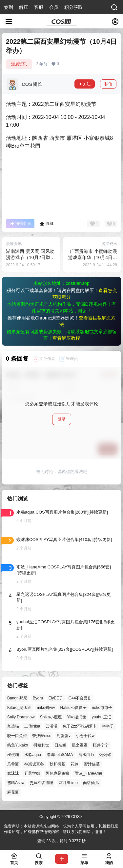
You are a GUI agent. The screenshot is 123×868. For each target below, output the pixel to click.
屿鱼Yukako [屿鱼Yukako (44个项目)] (18, 745)
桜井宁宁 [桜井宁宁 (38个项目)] (101, 745)
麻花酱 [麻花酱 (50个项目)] (13, 792)
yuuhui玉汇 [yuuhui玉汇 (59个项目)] (102, 717)
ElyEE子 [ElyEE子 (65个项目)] (56, 698)
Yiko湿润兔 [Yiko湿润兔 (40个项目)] (77, 717)
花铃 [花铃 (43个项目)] (74, 764)
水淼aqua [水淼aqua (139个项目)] (33, 755)
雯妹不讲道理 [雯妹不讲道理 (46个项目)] (41, 783)
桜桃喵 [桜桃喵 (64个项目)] (13, 755)
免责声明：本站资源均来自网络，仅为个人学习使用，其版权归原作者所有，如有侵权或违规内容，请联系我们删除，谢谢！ (61, 829)
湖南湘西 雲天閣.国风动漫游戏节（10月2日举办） (30, 258)
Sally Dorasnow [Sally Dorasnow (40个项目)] (21, 717)
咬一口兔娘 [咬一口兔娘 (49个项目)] (17, 736)
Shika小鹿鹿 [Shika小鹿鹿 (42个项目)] (51, 717)
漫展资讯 (19, 64)
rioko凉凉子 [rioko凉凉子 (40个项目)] (102, 708)
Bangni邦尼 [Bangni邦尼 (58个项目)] (17, 698)
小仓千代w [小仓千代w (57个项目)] (85, 736)
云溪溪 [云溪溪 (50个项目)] (51, 727)
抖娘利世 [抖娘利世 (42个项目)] (41, 745)
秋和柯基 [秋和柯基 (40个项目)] (57, 764)
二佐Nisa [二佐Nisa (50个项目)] (32, 727)
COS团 (77, 817)
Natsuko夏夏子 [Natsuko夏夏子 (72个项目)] (73, 708)
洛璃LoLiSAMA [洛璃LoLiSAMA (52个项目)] (60, 755)
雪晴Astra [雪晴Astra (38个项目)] (16, 783)
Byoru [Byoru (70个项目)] (38, 698)
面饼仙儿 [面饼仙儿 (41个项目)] (91, 783)
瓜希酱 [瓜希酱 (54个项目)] (13, 764)
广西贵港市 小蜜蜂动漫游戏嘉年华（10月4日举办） (93, 258)
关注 (85, 84)
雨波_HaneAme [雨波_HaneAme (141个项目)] (88, 774)
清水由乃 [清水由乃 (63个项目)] (86, 755)
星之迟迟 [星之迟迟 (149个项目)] (80, 745)
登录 (62, 419)
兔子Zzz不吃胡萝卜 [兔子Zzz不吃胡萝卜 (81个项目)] (80, 727)
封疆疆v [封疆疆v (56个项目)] (64, 736)
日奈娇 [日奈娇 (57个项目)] (60, 745)
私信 (108, 84)
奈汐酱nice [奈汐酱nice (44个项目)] (42, 736)
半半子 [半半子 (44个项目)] (108, 727)
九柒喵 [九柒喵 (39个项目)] (13, 727)
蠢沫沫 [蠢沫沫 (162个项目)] (13, 774)
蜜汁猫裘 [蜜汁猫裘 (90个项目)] (92, 764)
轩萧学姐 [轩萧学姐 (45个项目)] (32, 774)
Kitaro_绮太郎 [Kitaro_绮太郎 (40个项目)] (19, 708)
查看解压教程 (66, 338)
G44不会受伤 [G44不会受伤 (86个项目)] (80, 698)
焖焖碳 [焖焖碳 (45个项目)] (105, 755)
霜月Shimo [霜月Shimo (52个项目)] (68, 783)
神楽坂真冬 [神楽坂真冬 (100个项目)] (34, 764)
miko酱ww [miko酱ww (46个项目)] (46, 708)
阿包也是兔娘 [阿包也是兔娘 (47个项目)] (57, 774)
